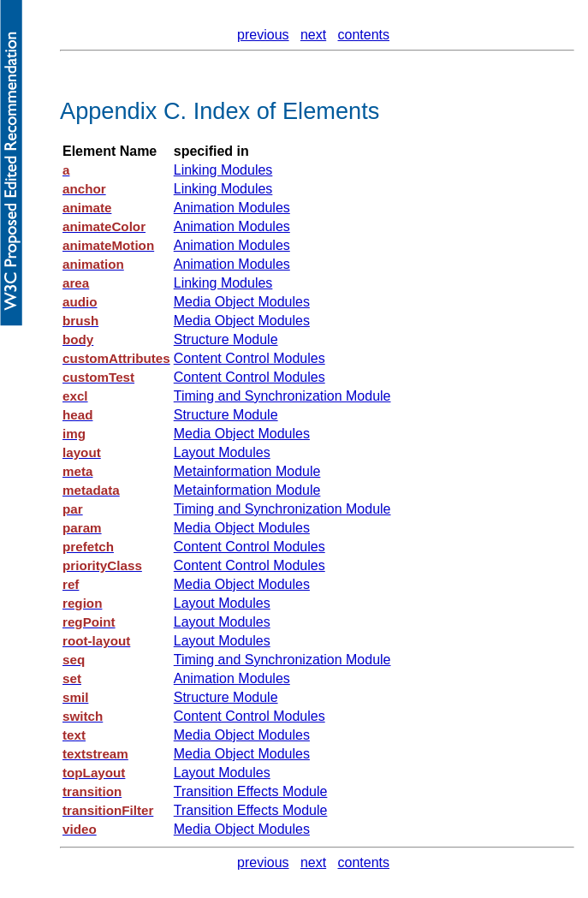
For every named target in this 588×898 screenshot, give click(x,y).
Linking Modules (223, 170)
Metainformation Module (247, 471)
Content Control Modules (249, 358)
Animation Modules (232, 208)
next (313, 35)
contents (364, 35)
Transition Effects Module (251, 791)
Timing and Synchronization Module (282, 396)
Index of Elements (287, 111)
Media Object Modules (242, 302)
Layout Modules (222, 452)
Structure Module (226, 339)
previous (263, 35)
